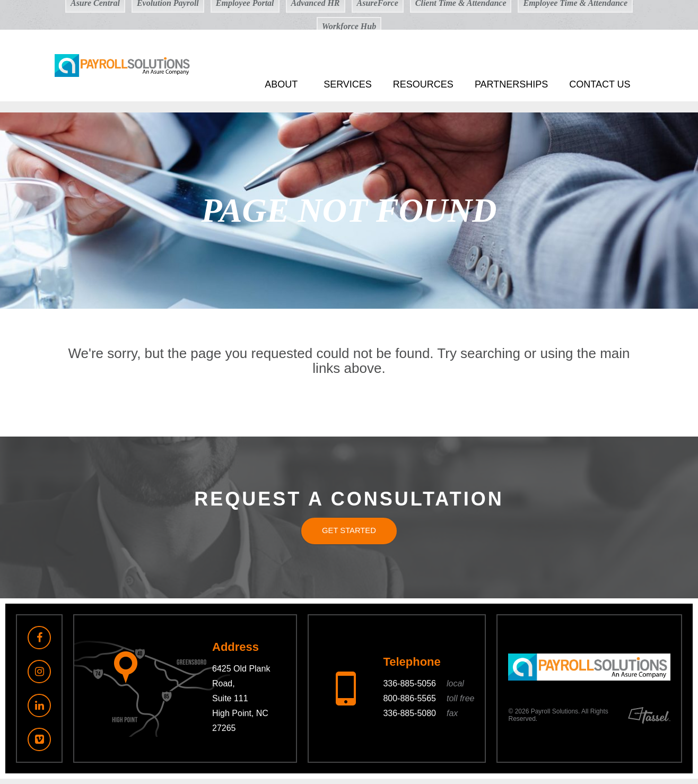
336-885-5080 (420, 719)
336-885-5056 (424, 689)
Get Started (349, 533)
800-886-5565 (429, 704)
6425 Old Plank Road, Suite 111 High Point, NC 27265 (241, 704)
